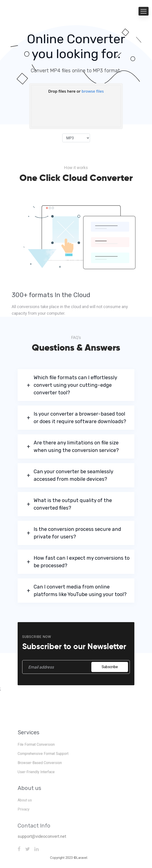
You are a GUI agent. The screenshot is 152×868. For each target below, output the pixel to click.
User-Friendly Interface (36, 784)
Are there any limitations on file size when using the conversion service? (76, 446)
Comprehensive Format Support (43, 766)
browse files (93, 91)
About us (25, 813)
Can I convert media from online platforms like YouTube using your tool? (80, 591)
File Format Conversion (36, 757)
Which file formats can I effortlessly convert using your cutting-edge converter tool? (75, 385)
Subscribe (110, 667)
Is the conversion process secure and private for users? (77, 533)
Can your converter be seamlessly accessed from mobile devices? (73, 475)
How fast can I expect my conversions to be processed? (82, 562)
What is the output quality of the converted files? (73, 504)
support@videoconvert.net (42, 848)
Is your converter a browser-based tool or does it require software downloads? (80, 418)
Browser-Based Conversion (40, 775)
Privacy (24, 822)
